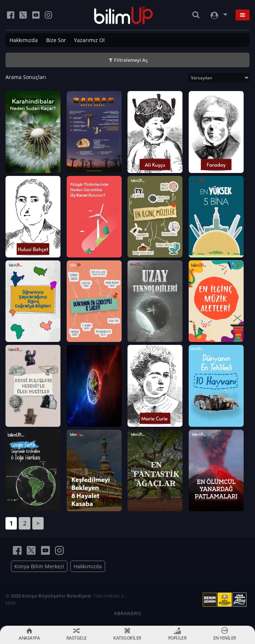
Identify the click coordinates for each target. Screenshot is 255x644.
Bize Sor (56, 40)
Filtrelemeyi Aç (131, 60)
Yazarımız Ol (89, 40)
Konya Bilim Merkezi (39, 566)
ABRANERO (128, 613)
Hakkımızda (24, 40)
